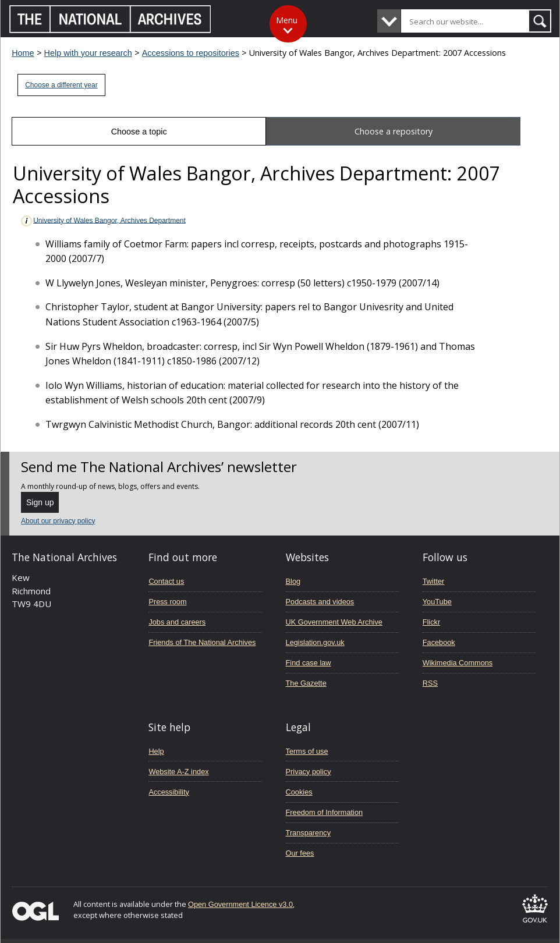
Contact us (166, 581)
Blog (293, 581)
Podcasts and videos (320, 602)
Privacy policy (309, 772)
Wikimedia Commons (458, 663)
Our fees (300, 853)
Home (23, 53)
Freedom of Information (325, 812)
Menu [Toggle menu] (287, 20)
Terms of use (307, 751)
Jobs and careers (177, 622)
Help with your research (88, 53)
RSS (430, 683)
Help (156, 751)
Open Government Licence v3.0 (240, 904)
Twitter (434, 581)
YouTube (437, 602)
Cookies (299, 792)
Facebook (439, 642)
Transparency (308, 833)
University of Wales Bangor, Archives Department (103, 221)
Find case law (309, 663)
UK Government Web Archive (334, 622)
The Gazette (306, 683)
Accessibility (169, 792)
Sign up (40, 502)
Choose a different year (61, 85)
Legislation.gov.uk (315, 642)
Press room (167, 602)
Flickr (431, 622)
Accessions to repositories (191, 53)
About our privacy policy (58, 521)
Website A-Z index (178, 772)
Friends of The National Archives (202, 642)
